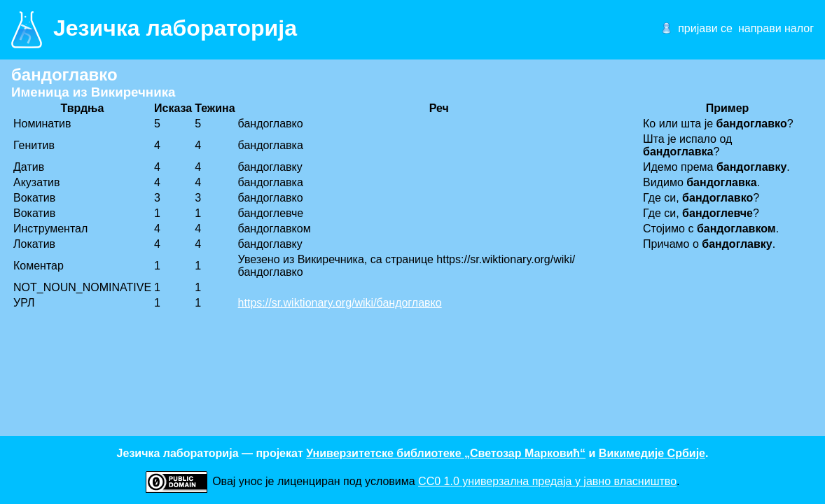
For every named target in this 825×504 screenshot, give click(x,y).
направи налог (776, 28)
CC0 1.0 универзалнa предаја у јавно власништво (547, 481)
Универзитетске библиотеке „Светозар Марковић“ (446, 453)
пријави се (705, 28)
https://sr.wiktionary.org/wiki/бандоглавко (340, 303)
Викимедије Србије (652, 453)
